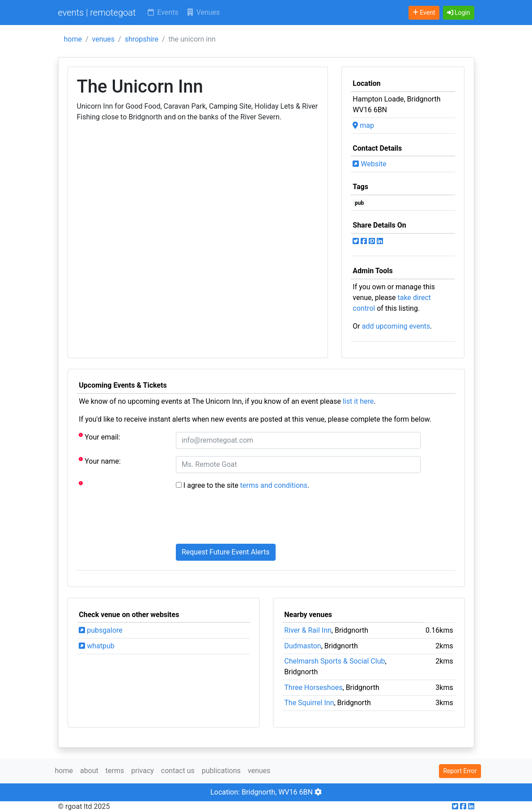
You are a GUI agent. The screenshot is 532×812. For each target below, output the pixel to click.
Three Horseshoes (313, 687)
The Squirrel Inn (309, 703)
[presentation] (244, 519)
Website (369, 164)
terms (115, 771)
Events (162, 12)
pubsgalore (100, 630)
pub (359, 203)
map (363, 125)
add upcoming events (396, 326)
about (89, 771)
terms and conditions (274, 485)
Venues (203, 12)
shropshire (142, 39)
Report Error (460, 771)
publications (221, 771)
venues (104, 39)
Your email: (99, 437)
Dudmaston (302, 646)
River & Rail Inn (308, 630)
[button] (459, 13)
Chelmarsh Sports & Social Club (334, 661)
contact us (178, 771)
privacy (143, 771)
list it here (358, 401)
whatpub (97, 646)
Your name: (100, 461)
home (73, 39)
